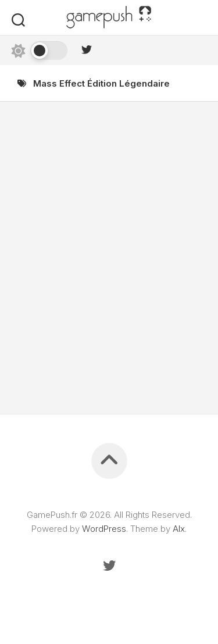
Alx (179, 529)
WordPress (104, 529)
